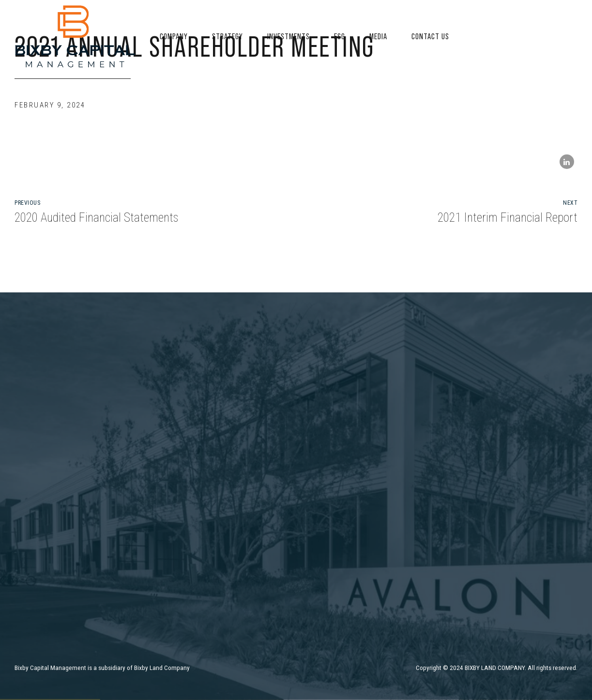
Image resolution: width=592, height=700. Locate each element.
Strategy (228, 36)
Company (174, 36)
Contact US (430, 36)
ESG (340, 36)
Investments (288, 36)
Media (378, 36)
